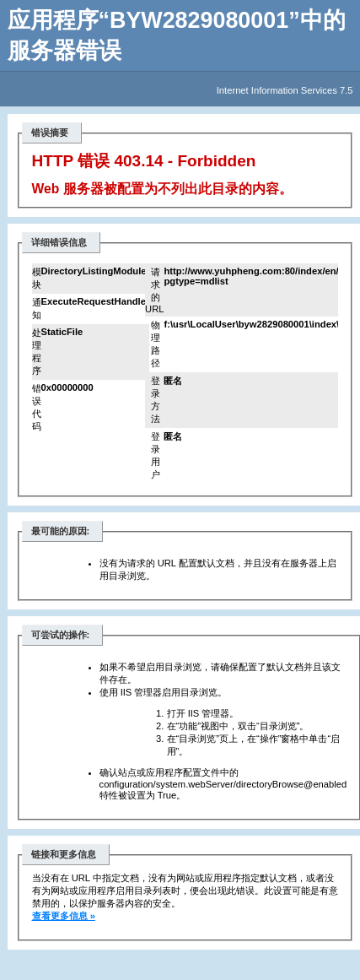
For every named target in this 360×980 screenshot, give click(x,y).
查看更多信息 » (64, 916)
